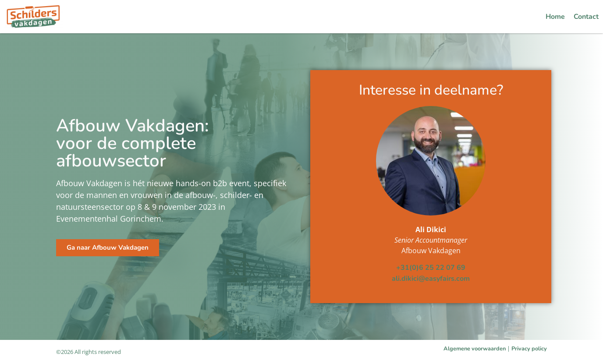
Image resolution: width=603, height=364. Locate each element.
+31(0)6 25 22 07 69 (431, 268)
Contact (586, 17)
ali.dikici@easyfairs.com (431, 279)
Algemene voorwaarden (475, 349)
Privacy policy (529, 349)
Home (555, 17)
